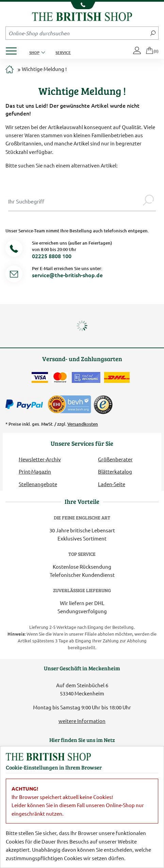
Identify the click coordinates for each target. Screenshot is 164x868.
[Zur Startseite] (10, 70)
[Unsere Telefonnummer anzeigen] (82, 5)
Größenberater (115, 459)
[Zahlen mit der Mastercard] (60, 377)
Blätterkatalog (115, 471)
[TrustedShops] (103, 405)
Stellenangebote (38, 484)
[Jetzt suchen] (153, 33)
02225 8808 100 (52, 256)
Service (63, 52)
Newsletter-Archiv (40, 459)
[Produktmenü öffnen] (14, 49)
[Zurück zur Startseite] (82, 16)
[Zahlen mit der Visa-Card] (40, 377)
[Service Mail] (14, 275)
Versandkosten (83, 424)
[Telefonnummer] (14, 250)
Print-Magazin (35, 471)
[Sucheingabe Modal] (75, 201)
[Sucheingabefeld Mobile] (77, 33)
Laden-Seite (112, 484)
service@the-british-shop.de (67, 275)
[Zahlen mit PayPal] (26, 405)
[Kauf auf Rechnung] (86, 377)
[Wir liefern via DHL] (117, 377)
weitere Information (82, 721)
